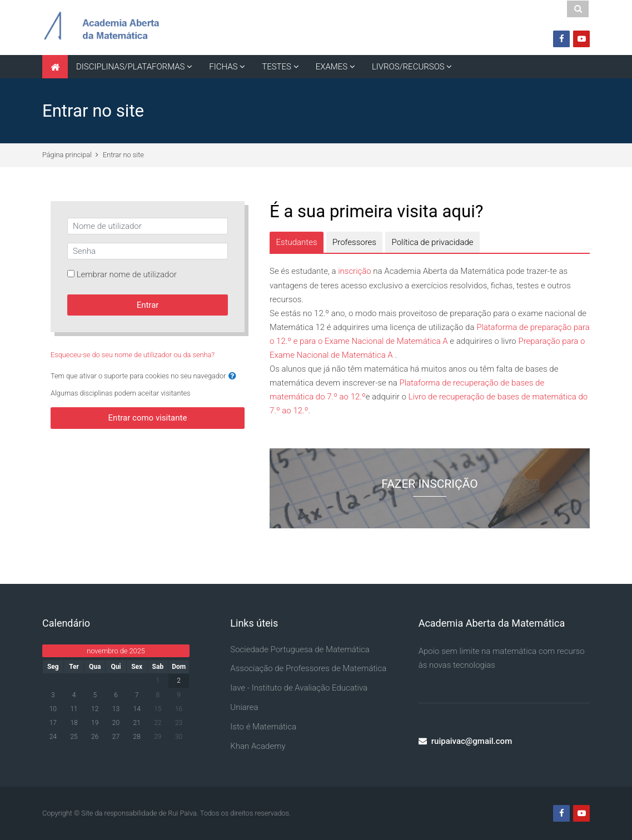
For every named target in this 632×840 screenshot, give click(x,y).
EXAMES (332, 67)
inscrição (355, 271)
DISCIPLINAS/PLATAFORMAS (131, 67)
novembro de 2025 (116, 651)
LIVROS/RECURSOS (408, 67)
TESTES (277, 67)
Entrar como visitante (148, 418)
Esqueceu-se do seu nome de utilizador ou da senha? (133, 355)
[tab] (297, 242)
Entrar (148, 305)
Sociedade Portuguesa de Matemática (300, 649)
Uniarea (244, 707)
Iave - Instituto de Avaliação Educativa (299, 688)
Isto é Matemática (263, 727)
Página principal (67, 155)
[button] (232, 376)
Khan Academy (258, 746)
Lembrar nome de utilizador (127, 274)
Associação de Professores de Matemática (308, 668)
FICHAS (223, 67)
